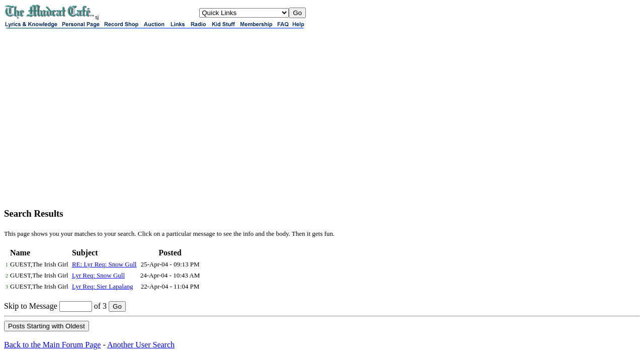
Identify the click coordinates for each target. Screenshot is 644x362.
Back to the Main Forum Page (52, 345)
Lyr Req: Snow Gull (98, 275)
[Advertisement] (322, 129)
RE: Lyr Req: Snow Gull (104, 264)
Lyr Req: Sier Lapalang (103, 286)
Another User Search (141, 345)
